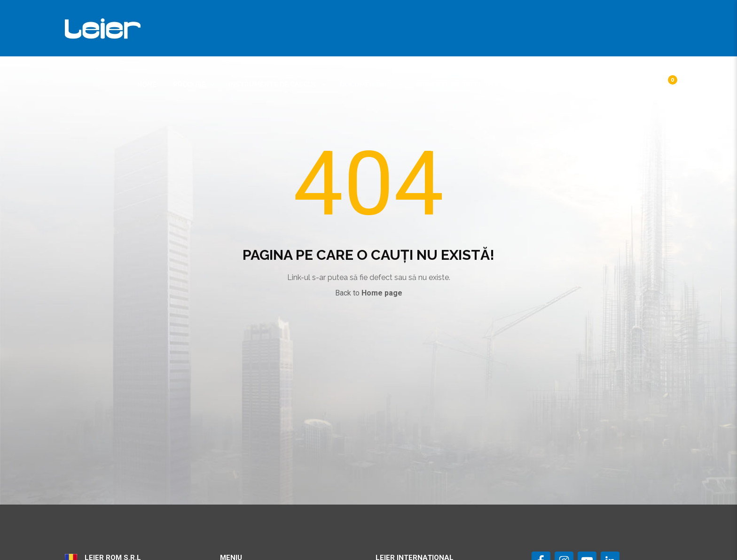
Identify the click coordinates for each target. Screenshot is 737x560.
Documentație (367, 85)
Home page (382, 293)
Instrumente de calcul (273, 85)
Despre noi (535, 85)
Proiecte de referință (457, 85)
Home (147, 85)
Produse (190, 85)
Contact (594, 85)
